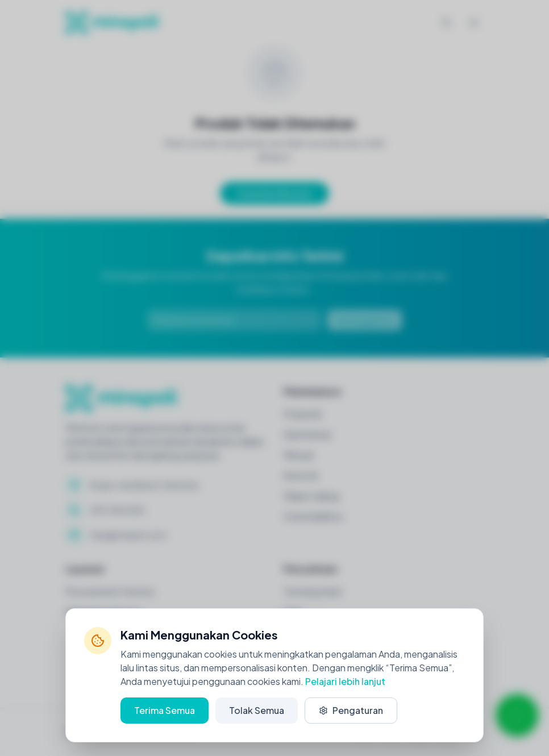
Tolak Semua (257, 710)
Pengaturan (351, 710)
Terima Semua (165, 710)
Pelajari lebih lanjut (345, 681)
